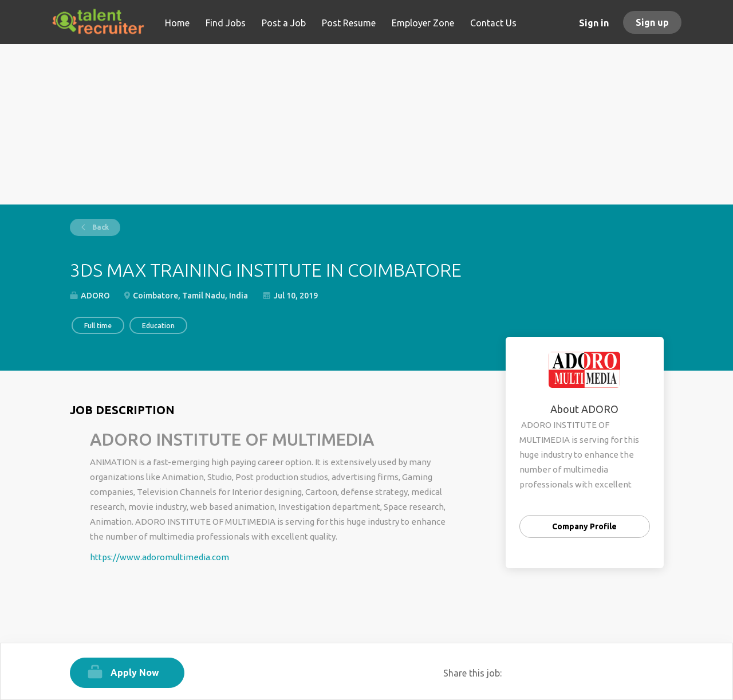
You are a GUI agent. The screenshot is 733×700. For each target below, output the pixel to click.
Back (100, 227)
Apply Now (135, 673)
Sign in (594, 23)
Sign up (652, 22)
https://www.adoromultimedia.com (159, 557)
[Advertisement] (367, 124)
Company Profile (584, 526)
